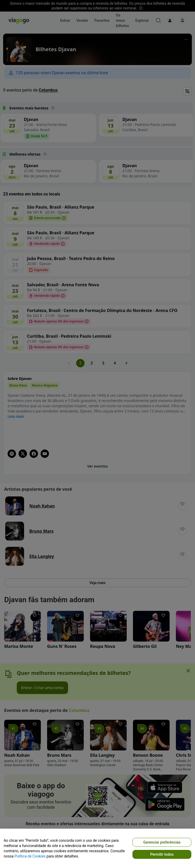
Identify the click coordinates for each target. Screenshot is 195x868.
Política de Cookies (30, 856)
